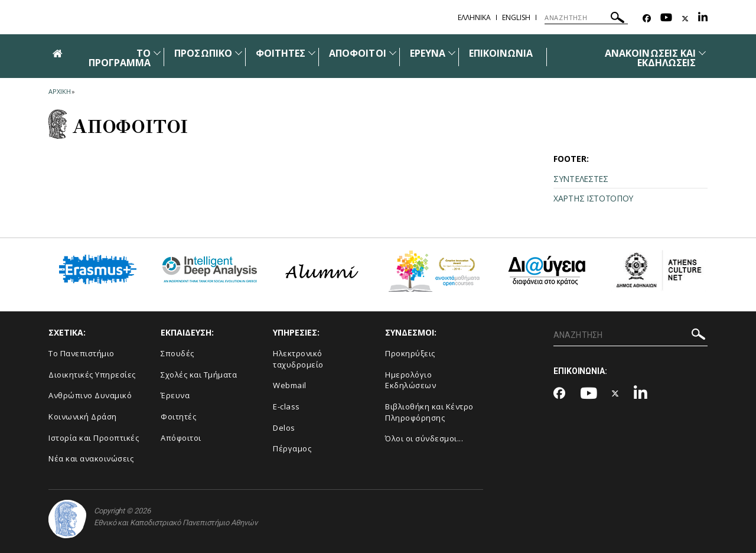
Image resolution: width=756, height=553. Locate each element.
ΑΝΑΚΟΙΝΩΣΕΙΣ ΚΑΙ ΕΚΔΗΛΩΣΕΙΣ (650, 58)
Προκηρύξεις (410, 353)
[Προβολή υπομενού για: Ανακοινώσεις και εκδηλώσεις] (702, 53)
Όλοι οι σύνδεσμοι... (424, 438)
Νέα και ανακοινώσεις (91, 458)
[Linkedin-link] (703, 19)
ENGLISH (516, 17)
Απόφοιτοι (181, 438)
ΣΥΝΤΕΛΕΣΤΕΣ (581, 179)
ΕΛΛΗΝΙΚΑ (474, 17)
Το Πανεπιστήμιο (82, 353)
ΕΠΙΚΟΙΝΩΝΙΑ (501, 53)
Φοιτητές (178, 417)
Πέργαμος (292, 448)
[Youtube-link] (666, 19)
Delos (284, 428)
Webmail (290, 385)
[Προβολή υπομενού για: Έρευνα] (452, 53)
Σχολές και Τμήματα (199, 375)
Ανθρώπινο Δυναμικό (90, 395)
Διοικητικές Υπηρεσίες (92, 375)
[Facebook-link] (647, 19)
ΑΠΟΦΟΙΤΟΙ (357, 53)
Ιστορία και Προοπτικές (94, 438)
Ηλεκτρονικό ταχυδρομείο (298, 359)
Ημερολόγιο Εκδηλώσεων (410, 380)
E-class (286, 406)
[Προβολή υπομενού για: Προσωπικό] (239, 53)
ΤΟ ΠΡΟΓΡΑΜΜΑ (120, 58)
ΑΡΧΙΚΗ (59, 91)
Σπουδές (177, 353)
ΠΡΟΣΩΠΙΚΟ (203, 53)
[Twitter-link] (685, 19)
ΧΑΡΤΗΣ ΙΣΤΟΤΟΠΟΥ (593, 198)
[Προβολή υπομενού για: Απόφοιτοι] (393, 53)
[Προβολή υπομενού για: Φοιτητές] (312, 53)
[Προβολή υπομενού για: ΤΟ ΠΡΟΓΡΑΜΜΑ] (157, 53)
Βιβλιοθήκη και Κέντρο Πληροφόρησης (429, 412)
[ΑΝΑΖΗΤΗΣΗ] (586, 18)
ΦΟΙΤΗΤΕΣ (281, 53)
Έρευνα (175, 395)
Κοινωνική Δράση (83, 417)
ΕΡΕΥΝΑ (428, 53)
